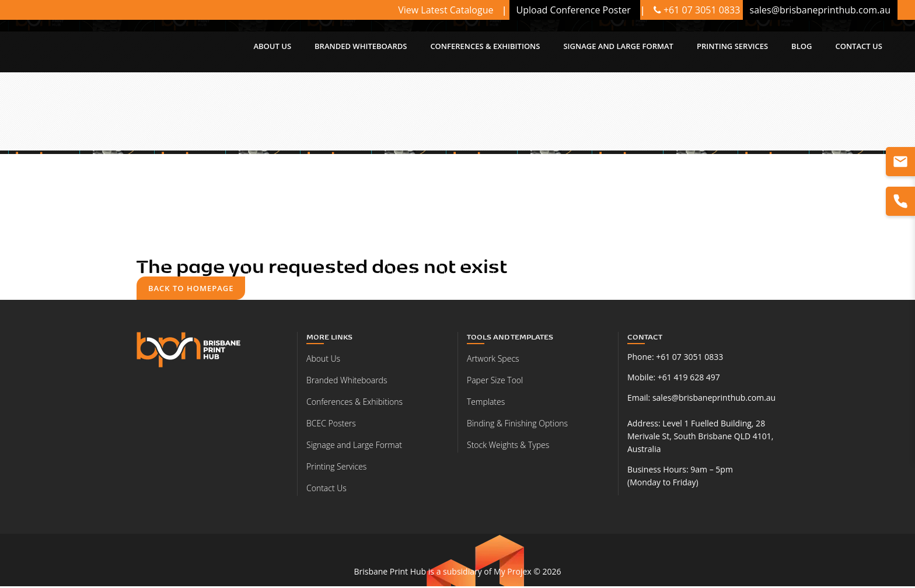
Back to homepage (192, 289)
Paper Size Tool (495, 382)
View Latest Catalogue (447, 10)
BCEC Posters (331, 425)
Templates (486, 403)
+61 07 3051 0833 (697, 10)
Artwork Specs (493, 360)
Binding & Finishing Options (517, 425)
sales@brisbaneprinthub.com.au (714, 399)
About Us (323, 360)
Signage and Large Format (354, 447)
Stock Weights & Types (508, 447)
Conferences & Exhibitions (355, 403)
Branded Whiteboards (347, 382)
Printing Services (336, 468)
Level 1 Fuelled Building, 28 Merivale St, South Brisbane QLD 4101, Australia (700, 438)
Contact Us (326, 490)
